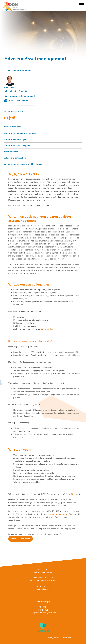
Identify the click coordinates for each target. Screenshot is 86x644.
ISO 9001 (43, 607)
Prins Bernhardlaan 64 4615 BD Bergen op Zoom (43, 579)
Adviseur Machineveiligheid (17, 145)
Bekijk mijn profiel (16, 101)
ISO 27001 (43, 610)
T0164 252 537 (43, 586)
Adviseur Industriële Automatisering (21, 133)
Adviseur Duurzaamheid (15, 158)
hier (73, 494)
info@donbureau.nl (58, 514)
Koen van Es (10, 87)
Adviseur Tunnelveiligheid (16, 139)
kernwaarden (47, 329)
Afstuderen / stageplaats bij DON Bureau (23, 164)
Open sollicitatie (12, 152)
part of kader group (43, 572)
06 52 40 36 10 (16, 91)
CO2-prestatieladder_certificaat (43, 613)
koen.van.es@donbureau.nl (19, 96)
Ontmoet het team (21, 539)
